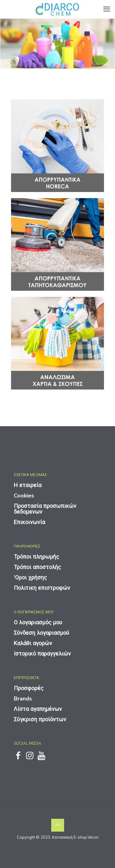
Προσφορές (29, 688)
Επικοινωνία (29, 522)
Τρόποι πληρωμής (36, 557)
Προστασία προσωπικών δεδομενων (45, 509)
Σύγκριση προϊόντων (40, 719)
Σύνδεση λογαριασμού (42, 633)
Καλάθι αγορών (33, 643)
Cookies (24, 496)
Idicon (93, 837)
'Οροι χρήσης (30, 578)
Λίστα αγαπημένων (38, 709)
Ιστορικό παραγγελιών (42, 654)
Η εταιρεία (28, 485)
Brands (23, 699)
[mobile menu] (107, 9)
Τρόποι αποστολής (37, 567)
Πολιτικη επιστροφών (42, 588)
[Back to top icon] (58, 825)
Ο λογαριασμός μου (38, 622)
